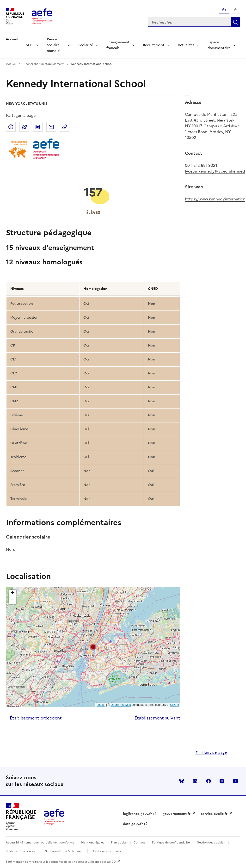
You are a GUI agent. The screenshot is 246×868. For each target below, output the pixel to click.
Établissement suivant (157, 718)
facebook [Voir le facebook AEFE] (209, 781)
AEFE (29, 45)
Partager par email (51, 127)
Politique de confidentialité (171, 843)
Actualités (186, 45)
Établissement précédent (36, 718)
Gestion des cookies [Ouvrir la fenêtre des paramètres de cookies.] (107, 851)
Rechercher (235, 22)
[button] (93, 647)
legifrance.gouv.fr (138, 814)
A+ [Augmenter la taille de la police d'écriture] (224, 9)
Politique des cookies (20, 851)
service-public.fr (214, 814)
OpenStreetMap (121, 705)
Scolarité (86, 45)
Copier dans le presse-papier (65, 127)
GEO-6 (175, 705)
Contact (139, 843)
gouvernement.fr (177, 814)
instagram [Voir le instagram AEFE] (222, 781)
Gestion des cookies (211, 843)
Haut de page (214, 752)
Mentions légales (93, 843)
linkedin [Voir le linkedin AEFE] (195, 781)
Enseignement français (118, 45)
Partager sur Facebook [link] (11, 127)
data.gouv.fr (133, 824)
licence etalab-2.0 (103, 862)
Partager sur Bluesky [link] (24, 127)
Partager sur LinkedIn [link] (38, 127)
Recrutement (154, 45)
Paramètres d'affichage (66, 851)
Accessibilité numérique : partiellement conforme (40, 843)
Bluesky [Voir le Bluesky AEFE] (182, 781)
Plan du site (119, 843)
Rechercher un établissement (44, 64)
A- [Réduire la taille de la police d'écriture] (236, 9)
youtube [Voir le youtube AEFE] (235, 781)
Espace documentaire (219, 45)
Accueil (12, 39)
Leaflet (101, 705)
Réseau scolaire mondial (54, 45)
